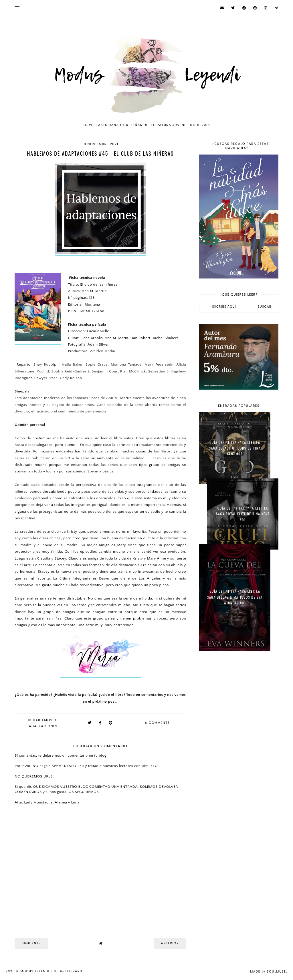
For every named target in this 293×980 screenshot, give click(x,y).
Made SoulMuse (268, 972)
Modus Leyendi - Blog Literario (52, 971)
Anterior (170, 943)
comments (158, 723)
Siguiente (31, 943)
